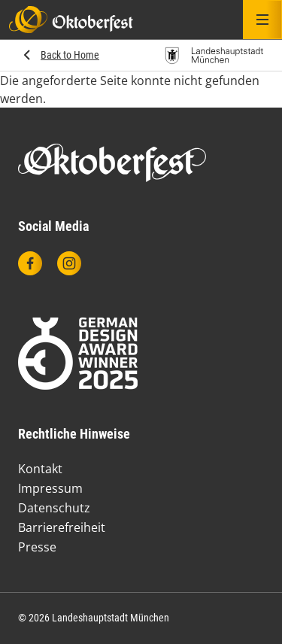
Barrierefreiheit (62, 527)
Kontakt (40, 469)
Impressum (50, 488)
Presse (37, 547)
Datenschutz (54, 508)
